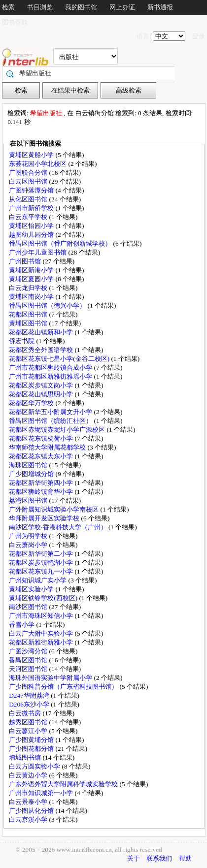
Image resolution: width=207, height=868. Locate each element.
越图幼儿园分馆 (32, 235)
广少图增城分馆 (32, 474)
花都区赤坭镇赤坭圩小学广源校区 (58, 430)
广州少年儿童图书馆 (38, 252)
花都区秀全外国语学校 (42, 350)
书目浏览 (40, 7)
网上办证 (122, 7)
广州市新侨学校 (32, 208)
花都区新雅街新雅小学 (42, 642)
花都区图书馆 (29, 314)
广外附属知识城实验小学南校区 (54, 509)
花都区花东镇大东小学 (42, 456)
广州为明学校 (29, 536)
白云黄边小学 (29, 775)
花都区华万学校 (32, 403)
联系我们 (159, 858)
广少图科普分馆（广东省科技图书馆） (64, 687)
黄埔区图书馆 (29, 323)
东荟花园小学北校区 (38, 164)
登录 (199, 36)
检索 (8, 7)
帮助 (185, 858)
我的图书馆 (81, 7)
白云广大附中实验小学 (42, 633)
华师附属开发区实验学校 (45, 518)
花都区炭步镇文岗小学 (42, 385)
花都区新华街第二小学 (42, 554)
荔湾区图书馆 (29, 500)
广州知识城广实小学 (38, 580)
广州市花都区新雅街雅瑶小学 (51, 376)
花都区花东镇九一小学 (42, 571)
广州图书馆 (26, 261)
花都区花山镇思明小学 (42, 394)
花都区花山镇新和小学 (42, 332)
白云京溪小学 (29, 820)
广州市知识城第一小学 (42, 793)
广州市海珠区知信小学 (42, 616)
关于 (134, 858)
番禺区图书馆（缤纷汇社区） (51, 421)
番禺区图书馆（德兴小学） (48, 305)
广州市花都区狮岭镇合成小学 (51, 368)
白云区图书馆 (29, 181)
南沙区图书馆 (29, 607)
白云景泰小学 (29, 802)
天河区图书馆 (29, 669)
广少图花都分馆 (32, 749)
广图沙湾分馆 (29, 651)
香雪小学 (22, 625)
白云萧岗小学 (29, 545)
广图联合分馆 (29, 173)
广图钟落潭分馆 (32, 190)
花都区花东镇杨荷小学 (42, 438)
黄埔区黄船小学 (32, 155)
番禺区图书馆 (29, 660)
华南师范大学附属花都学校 (48, 447)
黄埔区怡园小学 (32, 226)
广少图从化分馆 (32, 811)
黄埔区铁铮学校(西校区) (44, 598)
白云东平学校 (29, 217)
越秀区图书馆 (29, 722)
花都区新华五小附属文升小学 (51, 412)
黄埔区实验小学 (32, 589)
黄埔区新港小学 (32, 270)
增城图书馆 (26, 757)
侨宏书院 (22, 341)
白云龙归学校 (29, 288)
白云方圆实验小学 (35, 766)
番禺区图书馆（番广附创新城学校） (61, 243)
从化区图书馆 (29, 199)
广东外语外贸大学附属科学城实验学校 (64, 784)
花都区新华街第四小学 (42, 483)
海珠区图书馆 (29, 465)
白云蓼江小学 (29, 731)
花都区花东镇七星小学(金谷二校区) (60, 359)
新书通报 (160, 7)
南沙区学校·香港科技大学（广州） (59, 527)
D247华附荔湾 (30, 695)
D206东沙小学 (30, 704)
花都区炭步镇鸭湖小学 (42, 563)
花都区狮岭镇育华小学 (42, 492)
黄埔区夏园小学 (32, 279)
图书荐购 (15, 22)
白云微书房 (26, 713)
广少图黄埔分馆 (32, 740)
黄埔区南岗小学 (32, 297)
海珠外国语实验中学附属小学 (51, 678)
